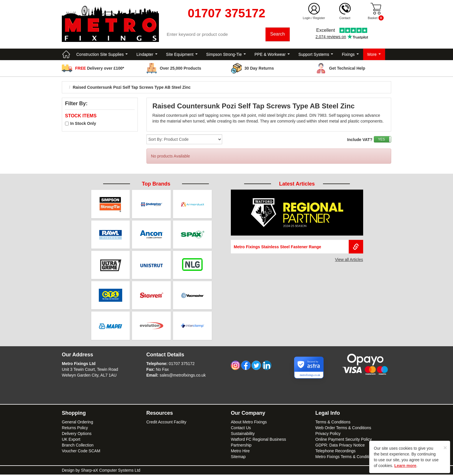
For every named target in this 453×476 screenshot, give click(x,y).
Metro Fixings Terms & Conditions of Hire (352, 458)
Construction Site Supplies (102, 55)
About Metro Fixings (249, 423)
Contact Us (241, 429)
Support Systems (316, 55)
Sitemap (238, 458)
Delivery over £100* (100, 69)
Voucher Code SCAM (81, 452)
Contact (345, 18)
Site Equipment (182, 55)
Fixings (350, 55)
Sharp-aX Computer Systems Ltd (111, 472)
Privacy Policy (328, 435)
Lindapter (147, 55)
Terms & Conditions (333, 423)
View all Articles (349, 260)
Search (278, 35)
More (374, 55)
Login (307, 18)
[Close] (445, 448)
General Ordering (77, 423)
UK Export (71, 441)
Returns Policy (75, 429)
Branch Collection (78, 447)
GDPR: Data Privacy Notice (340, 447)
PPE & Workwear (272, 55)
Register (319, 18)
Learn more (405, 466)
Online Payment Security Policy (344, 441)
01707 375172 (182, 365)
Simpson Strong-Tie (226, 55)
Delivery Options (77, 435)
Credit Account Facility (167, 423)
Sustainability (243, 435)
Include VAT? (360, 140)
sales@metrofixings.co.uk (183, 377)
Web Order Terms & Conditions (343, 429)
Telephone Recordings (336, 452)
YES (381, 140)
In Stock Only (83, 124)
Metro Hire (240, 452)
